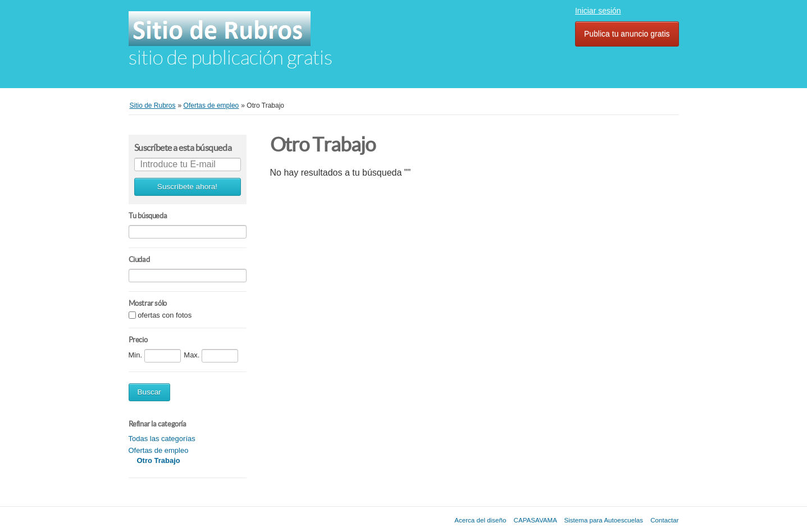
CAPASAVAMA (535, 520)
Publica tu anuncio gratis (627, 34)
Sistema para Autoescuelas (604, 520)
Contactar (664, 520)
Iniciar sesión (598, 11)
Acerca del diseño (480, 520)
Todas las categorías (162, 439)
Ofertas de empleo (159, 450)
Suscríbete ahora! (187, 187)
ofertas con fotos (165, 316)
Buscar (149, 392)
